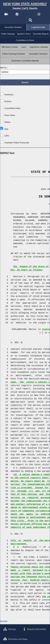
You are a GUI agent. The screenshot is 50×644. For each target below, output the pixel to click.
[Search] (30, 21)
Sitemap (10, 629)
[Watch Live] (6, 15)
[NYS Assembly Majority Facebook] (17, 15)
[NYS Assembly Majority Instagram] (39, 15)
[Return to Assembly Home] (25, 6)
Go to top (4, 621)
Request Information (34, 629)
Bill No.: (4, 68)
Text (6, 129)
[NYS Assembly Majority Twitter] (28, 15)
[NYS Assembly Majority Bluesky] (20, 21)
